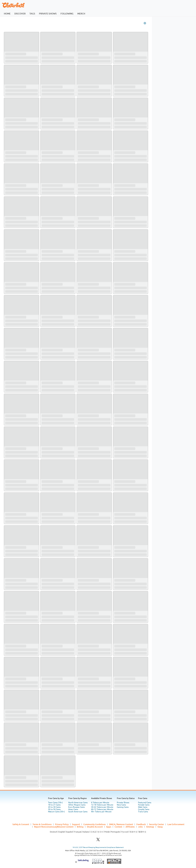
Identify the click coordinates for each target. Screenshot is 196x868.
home (7, 14)
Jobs (140, 827)
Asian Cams (73, 809)
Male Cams (143, 807)
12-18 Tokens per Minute (102, 805)
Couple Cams (144, 809)
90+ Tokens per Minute (101, 812)
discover (20, 14)
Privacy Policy (62, 824)
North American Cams (78, 803)
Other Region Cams (77, 805)
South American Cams (78, 812)
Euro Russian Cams (76, 807)
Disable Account (95, 827)
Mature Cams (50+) (56, 812)
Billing (80, 827)
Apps (109, 827)
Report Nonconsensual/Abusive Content (54, 827)
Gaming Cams (123, 807)
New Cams (121, 805)
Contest (118, 827)
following (67, 14)
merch (81, 14)
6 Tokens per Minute (100, 803)
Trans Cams (143, 812)
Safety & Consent (21, 824)
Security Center (157, 824)
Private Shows (123, 803)
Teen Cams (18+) (55, 803)
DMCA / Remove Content (121, 824)
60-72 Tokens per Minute (102, 809)
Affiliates (130, 827)
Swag (160, 827)
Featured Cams (145, 803)
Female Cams (144, 805)
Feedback (141, 824)
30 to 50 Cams (54, 809)
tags (32, 14)
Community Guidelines (95, 824)
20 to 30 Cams (54, 807)
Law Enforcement (176, 824)
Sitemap (150, 827)
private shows (48, 14)
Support (76, 824)
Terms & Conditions (42, 824)
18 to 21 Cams (54, 805)
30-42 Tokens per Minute (102, 807)
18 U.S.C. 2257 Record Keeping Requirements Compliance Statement (98, 847)
